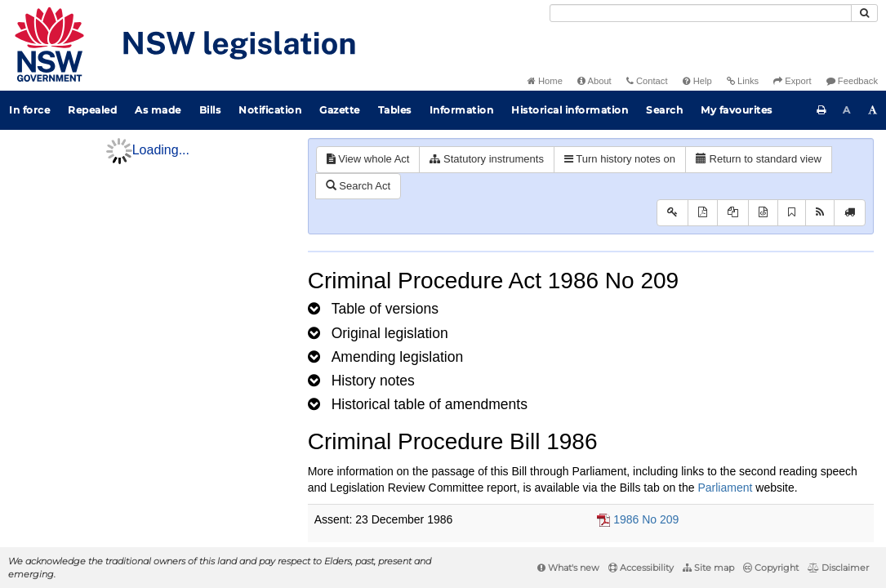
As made (158, 110)
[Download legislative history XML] (763, 213)
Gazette (340, 110)
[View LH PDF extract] (733, 213)
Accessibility (641, 568)
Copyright (771, 568)
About (594, 81)
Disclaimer (838, 568)
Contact (647, 81)
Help (697, 81)
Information (462, 110)
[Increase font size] (873, 110)
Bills (210, 110)
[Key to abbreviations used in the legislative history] (672, 213)
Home (545, 81)
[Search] (701, 13)
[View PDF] (703, 213)
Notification (270, 110)
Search (664, 110)
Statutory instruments (486, 159)
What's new (568, 568)
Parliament (725, 488)
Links (743, 81)
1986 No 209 (646, 519)
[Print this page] (821, 110)
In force (29, 110)
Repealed (92, 110)
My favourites (737, 110)
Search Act (358, 186)
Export (792, 81)
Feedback (852, 81)
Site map (708, 568)
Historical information (570, 110)
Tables (395, 110)
